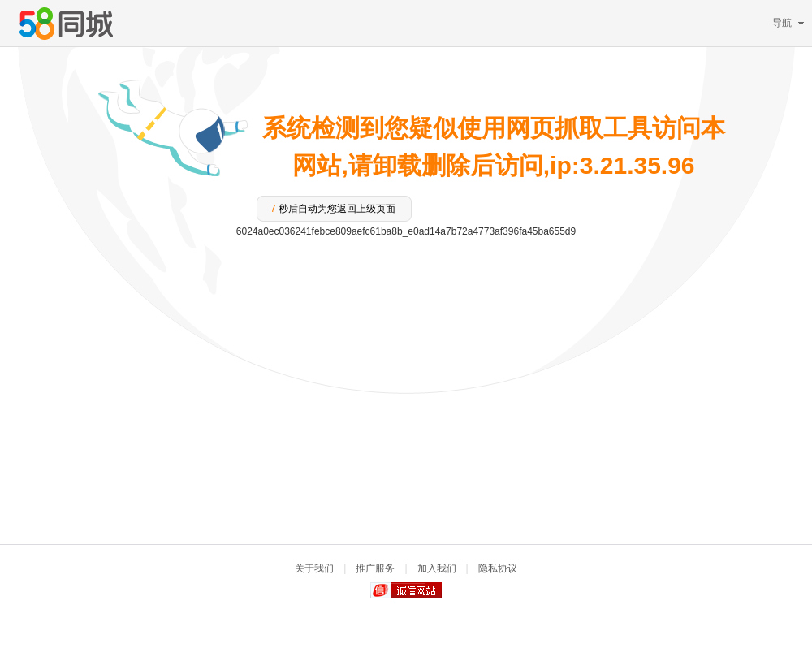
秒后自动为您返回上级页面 (333, 209)
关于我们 (314, 568)
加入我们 (437, 568)
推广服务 (375, 568)
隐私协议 (498, 568)
